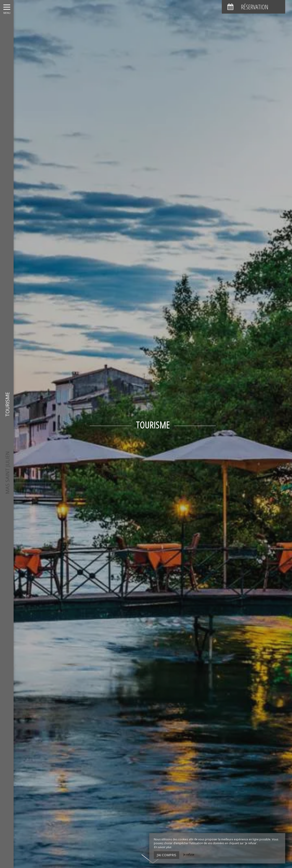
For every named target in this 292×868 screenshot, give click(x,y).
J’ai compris (167, 855)
